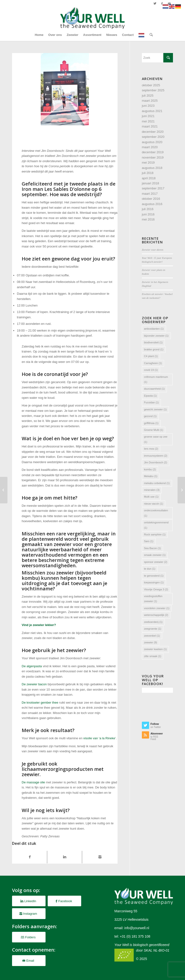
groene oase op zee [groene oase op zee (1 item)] (156, 439)
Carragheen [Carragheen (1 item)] (153, 363)
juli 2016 (148, 209)
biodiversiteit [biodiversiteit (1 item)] (153, 342)
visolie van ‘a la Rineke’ (100, 738)
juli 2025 (148, 96)
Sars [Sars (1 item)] (149, 541)
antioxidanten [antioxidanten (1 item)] (154, 329)
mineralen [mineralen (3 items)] (152, 490)
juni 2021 (148, 116)
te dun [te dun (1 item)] (150, 569)
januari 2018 (151, 183)
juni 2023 (148, 106)
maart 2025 (150, 101)
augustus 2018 (152, 168)
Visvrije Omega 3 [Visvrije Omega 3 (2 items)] (156, 589)
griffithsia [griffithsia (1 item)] (151, 423)
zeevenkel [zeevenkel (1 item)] (152, 636)
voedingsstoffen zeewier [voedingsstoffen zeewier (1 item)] (153, 599)
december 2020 (153, 132)
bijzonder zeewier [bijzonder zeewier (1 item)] (156, 336)
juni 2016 (148, 214)
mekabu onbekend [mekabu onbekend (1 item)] (157, 483)
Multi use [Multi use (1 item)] (151, 497)
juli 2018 (148, 173)
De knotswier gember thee (40, 703)
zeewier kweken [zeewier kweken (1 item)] (155, 649)
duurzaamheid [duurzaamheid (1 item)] (154, 389)
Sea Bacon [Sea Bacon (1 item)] (152, 548)
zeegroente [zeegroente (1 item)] (153, 629)
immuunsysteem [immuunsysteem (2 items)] (156, 456)
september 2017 (153, 188)
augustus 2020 (152, 142)
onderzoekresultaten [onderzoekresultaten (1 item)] (156, 513)
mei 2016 (148, 219)
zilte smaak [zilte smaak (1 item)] (153, 656)
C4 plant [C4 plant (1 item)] (151, 356)
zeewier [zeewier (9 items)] (151, 642)
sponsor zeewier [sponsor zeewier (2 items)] (156, 562)
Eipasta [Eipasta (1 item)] (150, 396)
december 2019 (153, 152)
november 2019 (153, 157)
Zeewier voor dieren (153, 250)
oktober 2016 (151, 199)
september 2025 (153, 90)
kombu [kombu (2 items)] (150, 469)
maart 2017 (150, 194)
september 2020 (153, 137)
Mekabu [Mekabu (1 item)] (151, 476)
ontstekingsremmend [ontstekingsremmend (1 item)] (156, 525)
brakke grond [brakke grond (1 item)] (154, 349)
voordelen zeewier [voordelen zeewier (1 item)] (157, 608)
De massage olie (33, 782)
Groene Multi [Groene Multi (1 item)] (154, 430)
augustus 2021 (152, 111)
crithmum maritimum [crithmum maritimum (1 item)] (156, 379)
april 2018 (149, 178)
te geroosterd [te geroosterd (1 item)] (154, 576)
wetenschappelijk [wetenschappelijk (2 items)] (156, 615)
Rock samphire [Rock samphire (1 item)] (155, 534)
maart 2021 (150, 126)
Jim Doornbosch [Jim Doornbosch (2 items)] (156, 462)
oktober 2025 (151, 85)
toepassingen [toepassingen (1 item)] (154, 582)
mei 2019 (148, 163)
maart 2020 (150, 147)
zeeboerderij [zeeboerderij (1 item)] (153, 622)
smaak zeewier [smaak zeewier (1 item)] (155, 555)
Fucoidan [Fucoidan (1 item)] (152, 402)
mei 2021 (148, 121)
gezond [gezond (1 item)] (150, 416)
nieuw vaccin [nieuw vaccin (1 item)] (154, 504)
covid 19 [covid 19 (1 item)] (151, 370)
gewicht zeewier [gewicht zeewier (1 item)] (155, 409)
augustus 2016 (152, 204)
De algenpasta (32, 666)
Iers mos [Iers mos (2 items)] (151, 449)
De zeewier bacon (34, 684)
